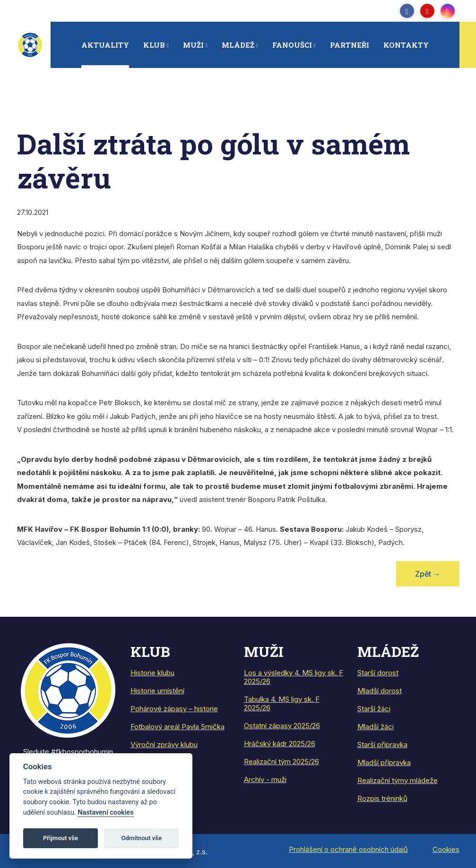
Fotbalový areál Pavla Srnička (177, 727)
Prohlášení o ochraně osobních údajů (348, 849)
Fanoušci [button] (292, 45)
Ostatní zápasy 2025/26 (282, 726)
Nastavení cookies (105, 813)
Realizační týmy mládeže (398, 780)
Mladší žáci (376, 727)
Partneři (350, 45)
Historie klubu (152, 673)
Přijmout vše (61, 838)
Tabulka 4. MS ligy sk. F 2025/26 (282, 703)
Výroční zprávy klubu (164, 745)
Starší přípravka (382, 745)
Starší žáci (374, 709)
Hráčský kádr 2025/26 (280, 744)
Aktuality (105, 45)
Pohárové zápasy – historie (174, 709)
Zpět (428, 574)
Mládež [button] (238, 45)
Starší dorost (378, 673)
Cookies (446, 849)
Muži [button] (193, 45)
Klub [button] (154, 45)
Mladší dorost (380, 691)
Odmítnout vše (141, 838)
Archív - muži (265, 779)
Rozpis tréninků (382, 798)
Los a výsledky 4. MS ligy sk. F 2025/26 (294, 677)
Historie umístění (157, 691)
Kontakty (406, 45)
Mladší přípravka (384, 762)
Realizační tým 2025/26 (281, 762)
